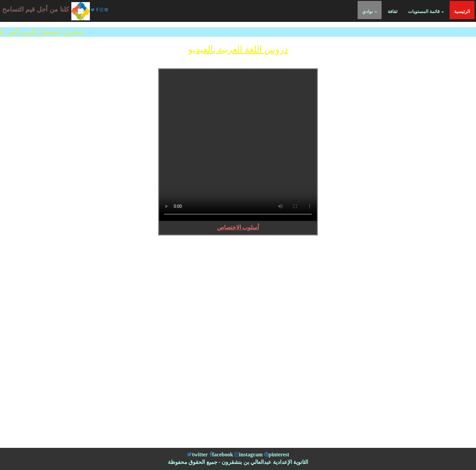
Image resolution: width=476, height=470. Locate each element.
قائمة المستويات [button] (426, 12)
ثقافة (393, 12)
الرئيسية (464, 11)
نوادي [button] (370, 12)
